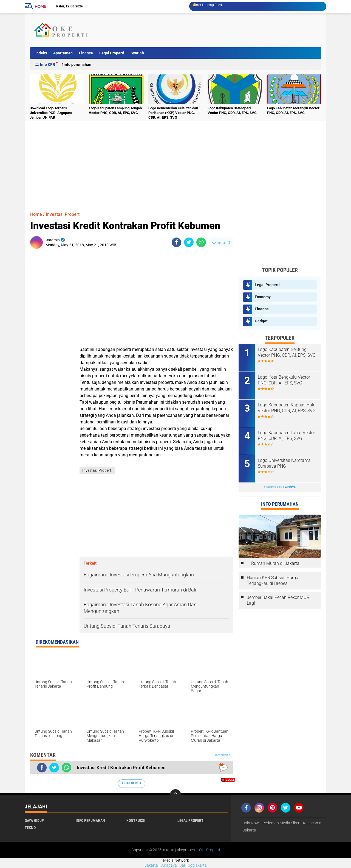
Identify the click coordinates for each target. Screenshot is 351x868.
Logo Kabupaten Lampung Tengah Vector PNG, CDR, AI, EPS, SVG (115, 110)
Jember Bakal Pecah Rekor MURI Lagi (279, 600)
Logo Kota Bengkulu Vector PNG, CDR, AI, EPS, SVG (284, 380)
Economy (263, 297)
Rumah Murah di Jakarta (275, 563)
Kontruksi (136, 820)
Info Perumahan (77, 65)
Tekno (30, 828)
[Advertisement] (220, 30)
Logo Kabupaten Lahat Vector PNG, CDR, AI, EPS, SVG (286, 436)
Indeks (41, 53)
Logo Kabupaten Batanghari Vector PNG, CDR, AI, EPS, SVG (232, 110)
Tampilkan (222, 755)
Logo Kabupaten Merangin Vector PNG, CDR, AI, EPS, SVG (293, 110)
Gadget (261, 321)
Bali (182, 865)
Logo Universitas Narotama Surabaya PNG (284, 463)
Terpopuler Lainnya (280, 487)
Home (40, 6)
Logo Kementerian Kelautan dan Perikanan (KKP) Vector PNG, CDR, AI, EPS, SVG (173, 113)
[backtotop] (175, 795)
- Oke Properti (208, 850)
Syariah (137, 53)
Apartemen (63, 53)
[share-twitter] (189, 242)
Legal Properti (112, 53)
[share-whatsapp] (201, 242)
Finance (86, 53)
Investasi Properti (63, 214)
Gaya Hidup (34, 820)
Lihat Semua (132, 783)
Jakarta (151, 865)
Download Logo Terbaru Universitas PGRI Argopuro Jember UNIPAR (51, 113)
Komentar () (221, 242)
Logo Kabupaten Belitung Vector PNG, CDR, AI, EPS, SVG (287, 352)
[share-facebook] (176, 242)
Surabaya (169, 865)
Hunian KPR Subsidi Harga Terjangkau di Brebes (273, 580)
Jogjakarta (197, 865)
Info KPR (48, 65)
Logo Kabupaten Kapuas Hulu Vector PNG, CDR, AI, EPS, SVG (287, 408)
